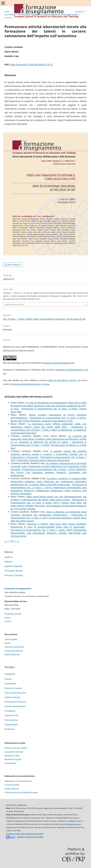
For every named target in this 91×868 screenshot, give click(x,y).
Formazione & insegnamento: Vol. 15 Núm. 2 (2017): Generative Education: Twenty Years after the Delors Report (49, 518)
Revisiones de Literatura (15, 702)
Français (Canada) (14, 575)
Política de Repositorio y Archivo (62, 380)
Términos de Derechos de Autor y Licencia (30, 384)
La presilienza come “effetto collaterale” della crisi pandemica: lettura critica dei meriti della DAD (49, 425)
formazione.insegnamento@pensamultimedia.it (25, 834)
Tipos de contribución (14, 647)
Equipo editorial (12, 789)
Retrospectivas (11, 720)
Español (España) (13, 566)
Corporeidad (10, 684)
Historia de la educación (15, 693)
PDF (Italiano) (14, 265)
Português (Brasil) (14, 571)
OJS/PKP (18, 821)
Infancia (8, 679)
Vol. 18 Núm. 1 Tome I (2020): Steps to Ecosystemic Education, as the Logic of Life (41, 15)
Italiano (8, 562)
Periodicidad (10, 763)
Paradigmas (10, 711)
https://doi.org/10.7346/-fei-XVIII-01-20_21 (31, 64)
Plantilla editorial (12, 654)
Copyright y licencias (14, 752)
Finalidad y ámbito (13, 614)
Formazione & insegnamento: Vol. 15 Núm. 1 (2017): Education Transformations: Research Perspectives (49, 459)
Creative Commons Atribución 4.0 (59, 363)
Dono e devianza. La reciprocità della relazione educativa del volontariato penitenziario (49, 513)
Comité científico (12, 785)
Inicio (7, 12)
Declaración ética (12, 756)
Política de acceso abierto (16, 748)
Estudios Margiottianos (15, 706)
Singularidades (11, 724)
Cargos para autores (14, 651)
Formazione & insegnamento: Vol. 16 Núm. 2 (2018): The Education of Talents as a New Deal (49, 445)
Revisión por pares (13, 759)
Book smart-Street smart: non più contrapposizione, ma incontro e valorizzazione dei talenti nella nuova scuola (49, 498)
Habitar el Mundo (13, 697)
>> (18, 541)
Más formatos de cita (15, 304)
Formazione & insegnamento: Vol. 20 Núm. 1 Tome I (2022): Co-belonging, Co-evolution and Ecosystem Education (49, 430)
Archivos (79, 12)
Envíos (8, 618)
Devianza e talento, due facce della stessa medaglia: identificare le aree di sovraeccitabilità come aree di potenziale (49, 525)
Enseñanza (9, 729)
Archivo (8, 621)
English (8, 557)
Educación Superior (13, 688)
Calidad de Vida (11, 715)
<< (6, 541)
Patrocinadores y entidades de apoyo (21, 792)
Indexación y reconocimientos (18, 781)
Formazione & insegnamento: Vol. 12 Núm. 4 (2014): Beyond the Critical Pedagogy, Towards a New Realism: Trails (49, 419)
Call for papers (11, 639)
